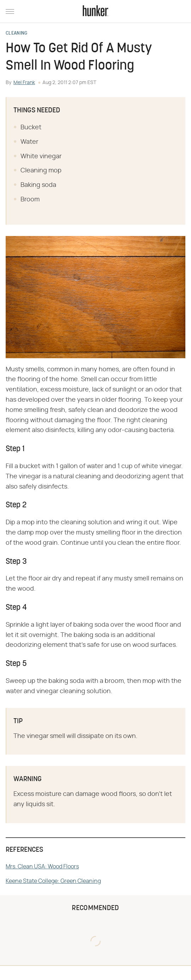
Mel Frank (24, 83)
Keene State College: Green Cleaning (53, 881)
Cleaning (16, 34)
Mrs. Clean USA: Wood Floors (42, 867)
